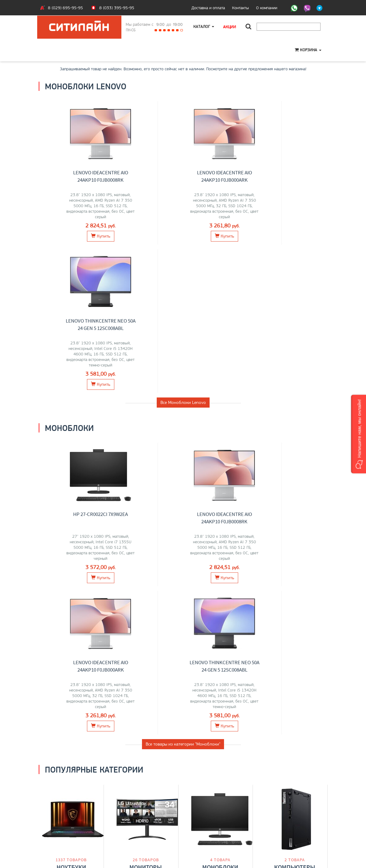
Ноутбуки (71, 572)
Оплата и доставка (60, 816)
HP (83, 585)
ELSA (161, 585)
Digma (82, 598)
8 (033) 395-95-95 (117, 8)
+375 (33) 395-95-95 (208, 816)
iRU (89, 591)
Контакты (240, 8)
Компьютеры (295, 572)
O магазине (54, 829)
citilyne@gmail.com (205, 829)
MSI (76, 585)
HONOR (77, 591)
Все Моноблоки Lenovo (183, 254)
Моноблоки (220, 572)
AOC (154, 591)
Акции (230, 27)
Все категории (183, 638)
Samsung (130, 591)
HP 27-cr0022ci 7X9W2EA (76, 366)
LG (128, 585)
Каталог (204, 27)
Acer (91, 585)
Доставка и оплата (208, 8)
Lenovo (64, 585)
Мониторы (146, 572)
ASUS (51, 585)
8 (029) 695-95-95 (65, 8)
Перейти (71, 612)
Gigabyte (58, 598)
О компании (267, 8)
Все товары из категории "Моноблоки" (183, 448)
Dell (71, 598)
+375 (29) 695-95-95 (208, 822)
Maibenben (59, 591)
